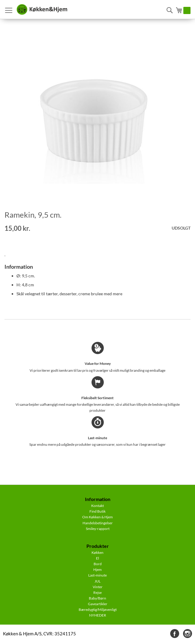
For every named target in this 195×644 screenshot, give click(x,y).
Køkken (97, 552)
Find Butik (97, 511)
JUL (97, 581)
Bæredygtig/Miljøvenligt (98, 610)
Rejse (97, 592)
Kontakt (97, 506)
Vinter (98, 587)
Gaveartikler (98, 604)
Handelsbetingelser (98, 523)
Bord (98, 564)
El (97, 558)
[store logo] (42, 10)
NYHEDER (98, 615)
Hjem (97, 570)
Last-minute (97, 575)
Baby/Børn (97, 598)
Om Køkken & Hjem (97, 517)
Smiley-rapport (98, 529)
